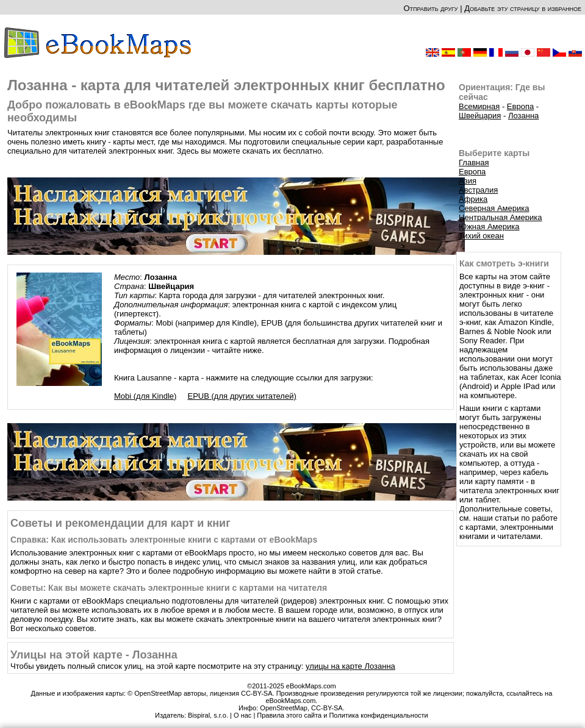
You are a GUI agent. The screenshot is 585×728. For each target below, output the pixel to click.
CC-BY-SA (327, 708)
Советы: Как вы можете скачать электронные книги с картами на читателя (169, 588)
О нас (242, 715)
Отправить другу (430, 8)
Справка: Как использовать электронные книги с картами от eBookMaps (164, 540)
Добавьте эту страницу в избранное (523, 8)
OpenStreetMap (284, 708)
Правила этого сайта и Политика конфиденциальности (342, 715)
